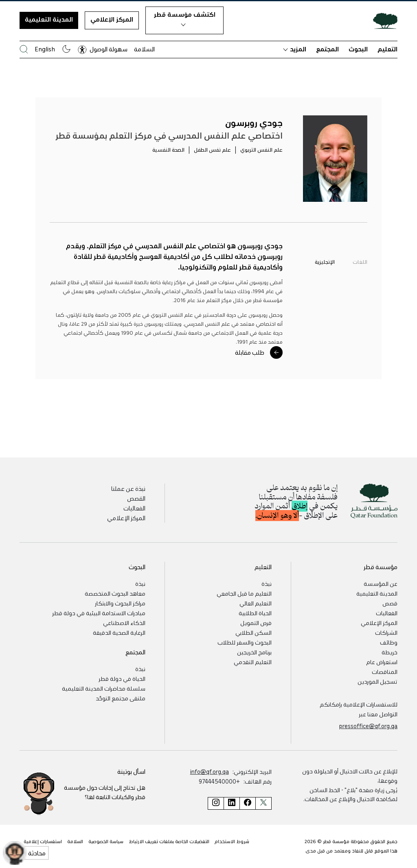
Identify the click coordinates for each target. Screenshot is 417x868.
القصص (136, 498)
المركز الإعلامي (112, 19)
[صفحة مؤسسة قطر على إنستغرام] (216, 803)
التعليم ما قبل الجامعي (244, 593)
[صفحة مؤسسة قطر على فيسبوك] (247, 803)
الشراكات (386, 632)
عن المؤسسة (381, 583)
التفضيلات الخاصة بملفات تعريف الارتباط (169, 841)
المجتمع (327, 49)
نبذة (267, 583)
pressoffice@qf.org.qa (368, 726)
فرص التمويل (256, 623)
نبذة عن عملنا (128, 488)
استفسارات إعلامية (43, 841)
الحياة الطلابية (255, 613)
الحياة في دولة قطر (122, 678)
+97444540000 (219, 781)
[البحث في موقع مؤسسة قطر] (24, 49)
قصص (390, 603)
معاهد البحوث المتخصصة (115, 593)
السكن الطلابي (253, 632)
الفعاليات (134, 508)
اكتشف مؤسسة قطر (185, 18)
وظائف (389, 642)
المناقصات (385, 671)
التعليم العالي (256, 603)
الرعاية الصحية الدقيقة (119, 632)
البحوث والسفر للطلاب (245, 642)
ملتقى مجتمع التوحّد (121, 698)
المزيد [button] (295, 49)
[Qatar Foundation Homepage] (382, 20)
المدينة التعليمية (49, 19)
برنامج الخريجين (254, 652)
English (45, 49)
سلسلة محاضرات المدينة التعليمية (104, 688)
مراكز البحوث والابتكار (120, 603)
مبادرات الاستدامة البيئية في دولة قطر (99, 613)
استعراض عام (382, 662)
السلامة (144, 49)
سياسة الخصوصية (106, 841)
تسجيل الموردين (377, 681)
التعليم (387, 49)
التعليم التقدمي (253, 662)
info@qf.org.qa (210, 771)
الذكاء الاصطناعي (124, 623)
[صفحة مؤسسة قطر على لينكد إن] (232, 803)
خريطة (390, 652)
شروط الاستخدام (232, 841)
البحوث (358, 49)
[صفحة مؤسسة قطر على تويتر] (263, 803)
